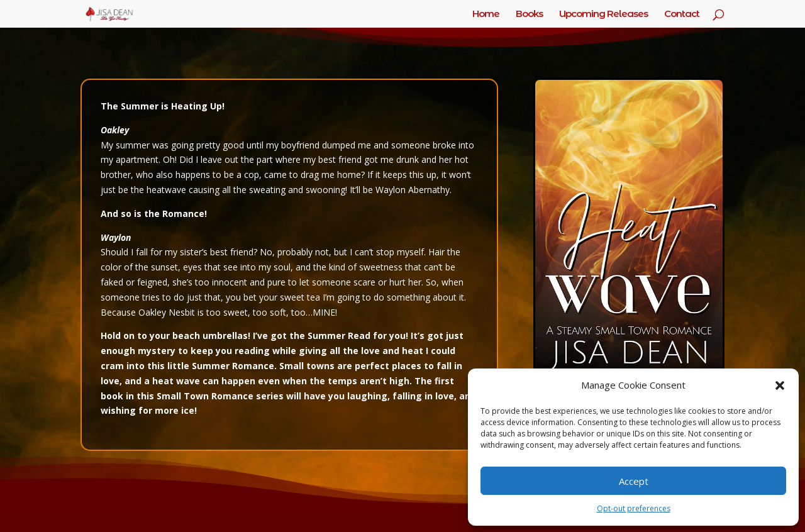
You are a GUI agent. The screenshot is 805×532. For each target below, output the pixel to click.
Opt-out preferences (634, 508)
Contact (682, 14)
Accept (634, 481)
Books (529, 14)
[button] (780, 385)
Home (486, 14)
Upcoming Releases (603, 14)
